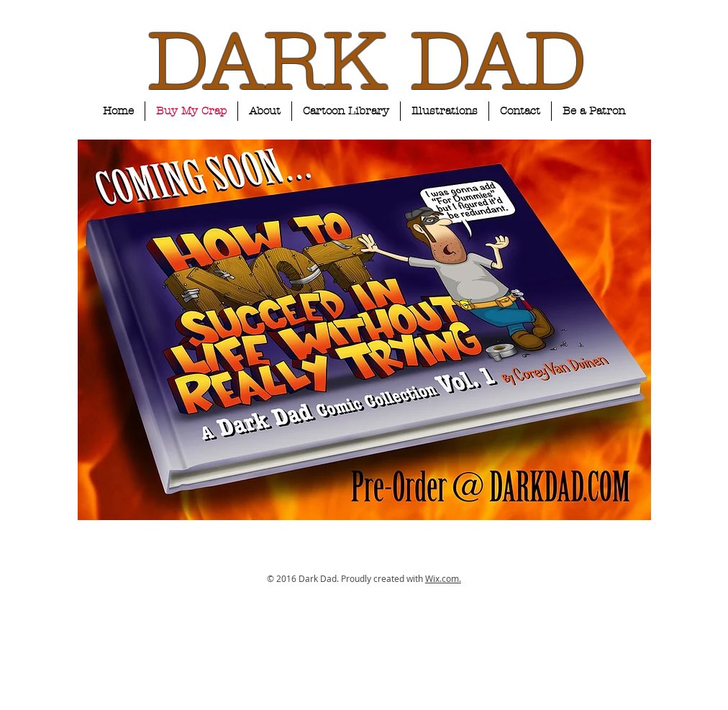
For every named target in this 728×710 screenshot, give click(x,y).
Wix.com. (443, 578)
